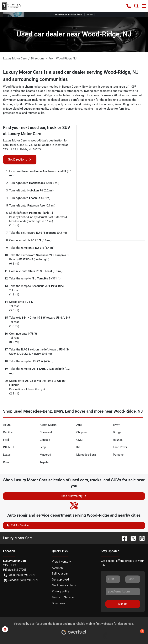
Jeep (43, 447)
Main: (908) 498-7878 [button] (20, 575)
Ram (6, 462)
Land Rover (120, 447)
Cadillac (8, 432)
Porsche (118, 455)
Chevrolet (46, 432)
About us (58, 568)
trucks (14, 145)
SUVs (28, 145)
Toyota (44, 462)
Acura (7, 425)
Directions (58, 603)
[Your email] (123, 592)
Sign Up (123, 604)
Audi (79, 425)
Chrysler (82, 432)
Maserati (45, 455)
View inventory (61, 562)
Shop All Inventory (74, 496)
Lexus (7, 455)
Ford (6, 440)
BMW (116, 425)
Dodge (117, 432)
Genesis (45, 440)
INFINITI (8, 447)
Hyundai (118, 440)
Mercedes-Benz (86, 455)
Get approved (60, 580)
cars (6, 145)
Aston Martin (48, 425)
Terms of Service (63, 597)
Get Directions (20, 160)
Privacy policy (61, 591)
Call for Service (18, 525)
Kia (78, 447)
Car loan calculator (64, 585)
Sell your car (60, 574)
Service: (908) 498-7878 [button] (21, 580)
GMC (79, 440)
